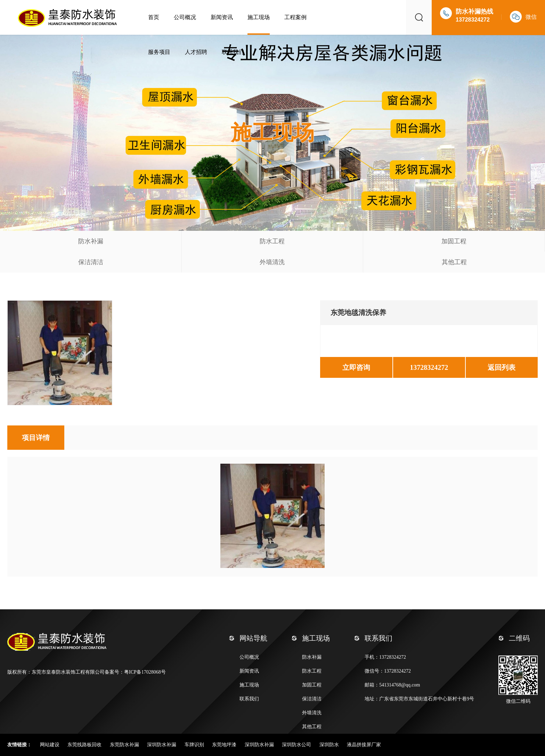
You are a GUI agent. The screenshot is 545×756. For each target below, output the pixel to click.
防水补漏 (91, 241)
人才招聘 (196, 52)
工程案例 (295, 17)
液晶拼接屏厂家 (364, 745)
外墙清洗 (272, 262)
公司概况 (185, 17)
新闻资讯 (222, 17)
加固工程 (454, 241)
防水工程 (272, 241)
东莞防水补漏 (125, 745)
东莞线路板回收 (85, 745)
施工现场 (259, 17)
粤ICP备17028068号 (145, 672)
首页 (154, 17)
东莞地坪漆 (225, 745)
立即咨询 (356, 367)
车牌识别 (195, 745)
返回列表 (502, 367)
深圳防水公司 (297, 745)
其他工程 (454, 262)
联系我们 (233, 52)
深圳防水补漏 (162, 745)
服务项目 (159, 52)
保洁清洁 (91, 262)
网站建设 (50, 745)
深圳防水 (330, 745)
